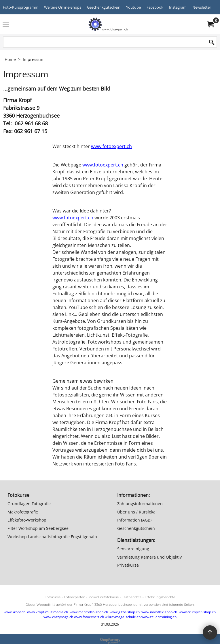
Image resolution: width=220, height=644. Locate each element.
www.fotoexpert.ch (111, 146)
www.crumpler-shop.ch (197, 612)
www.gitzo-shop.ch (125, 612)
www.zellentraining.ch (159, 617)
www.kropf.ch (15, 612)
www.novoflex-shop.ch (159, 612)
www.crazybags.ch (58, 617)
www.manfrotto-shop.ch (89, 612)
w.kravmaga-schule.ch (123, 617)
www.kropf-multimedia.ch (48, 612)
